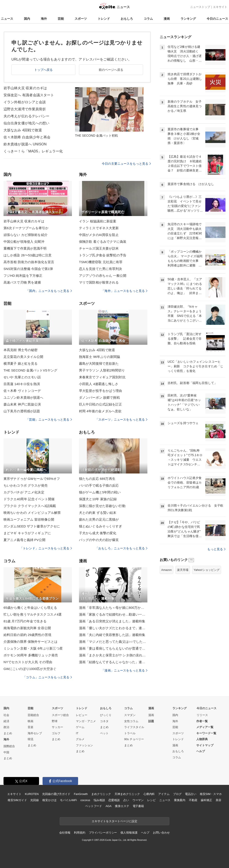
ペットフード (94, 806)
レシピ (151, 800)
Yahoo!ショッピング (207, 570)
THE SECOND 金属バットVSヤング (30, 370)
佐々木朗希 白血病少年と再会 (27, 137)
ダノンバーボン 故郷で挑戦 (99, 397)
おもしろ (127, 19)
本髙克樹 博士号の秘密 (21, 350)
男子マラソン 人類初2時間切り (102, 370)
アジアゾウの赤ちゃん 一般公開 (103, 276)
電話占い (191, 794)
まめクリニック (101, 794)
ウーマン (138, 800)
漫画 (167, 19)
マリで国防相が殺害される (99, 282)
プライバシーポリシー (103, 833)
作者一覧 (202, 721)
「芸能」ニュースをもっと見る (49, 420)
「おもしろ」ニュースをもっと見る (121, 548)
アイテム (164, 794)
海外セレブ (35, 733)
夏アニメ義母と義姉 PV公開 (24, 540)
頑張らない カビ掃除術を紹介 (26, 235)
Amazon (166, 570)
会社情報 (65, 833)
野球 (55, 721)
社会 (6, 715)
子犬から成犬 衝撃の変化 (98, 533)
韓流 (30, 739)
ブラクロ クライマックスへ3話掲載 (30, 506)
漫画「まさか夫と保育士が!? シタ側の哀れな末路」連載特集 (113, 655)
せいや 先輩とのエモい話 (22, 377)
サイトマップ (205, 745)
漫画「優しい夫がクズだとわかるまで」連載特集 (113, 628)
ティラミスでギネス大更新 (99, 228)
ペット (104, 733)
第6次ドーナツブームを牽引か (26, 228)
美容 (218, 800)
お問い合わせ (161, 833)
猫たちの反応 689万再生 (97, 479)
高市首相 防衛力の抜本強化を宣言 (29, 262)
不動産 (193, 800)
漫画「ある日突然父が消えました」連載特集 (112, 621)
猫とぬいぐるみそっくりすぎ (101, 526)
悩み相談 (99, 800)
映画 (30, 721)
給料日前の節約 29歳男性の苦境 (27, 635)
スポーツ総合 (60, 715)
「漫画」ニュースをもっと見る (124, 670)
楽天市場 (183, 570)
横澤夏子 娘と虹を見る (21, 363)
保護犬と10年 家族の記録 (98, 499)
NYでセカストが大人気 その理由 (28, 662)
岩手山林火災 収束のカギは (25, 88)
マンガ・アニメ (86, 721)
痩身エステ (122, 806)
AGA (108, 806)
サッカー (57, 727)
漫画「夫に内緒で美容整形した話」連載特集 (112, 635)
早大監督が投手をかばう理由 (101, 391)
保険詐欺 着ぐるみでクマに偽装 (103, 242)
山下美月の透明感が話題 (22, 411)
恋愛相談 (114, 800)
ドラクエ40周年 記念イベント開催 (29, 499)
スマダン (130, 715)
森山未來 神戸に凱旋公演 (22, 404)
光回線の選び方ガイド (56, 794)
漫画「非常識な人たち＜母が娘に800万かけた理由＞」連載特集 (113, 608)
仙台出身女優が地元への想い (27, 123)
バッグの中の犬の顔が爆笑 (99, 540)
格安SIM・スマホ (211, 794)
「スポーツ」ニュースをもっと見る (121, 420)
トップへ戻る (44, 70)
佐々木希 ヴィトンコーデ (22, 391)
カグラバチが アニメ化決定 (24, 492)
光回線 (35, 800)
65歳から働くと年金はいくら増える (30, 608)
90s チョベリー (134, 739)
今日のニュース (217, 19)
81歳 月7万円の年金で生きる (25, 621)
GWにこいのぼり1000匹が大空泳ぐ (30, 669)
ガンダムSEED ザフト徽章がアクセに (32, 526)
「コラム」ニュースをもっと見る (47, 677)
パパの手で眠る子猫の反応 (99, 485)
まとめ (8, 733)
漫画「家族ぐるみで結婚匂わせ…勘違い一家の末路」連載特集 (113, 614)
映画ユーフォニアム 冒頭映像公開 (29, 519)
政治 (6, 727)
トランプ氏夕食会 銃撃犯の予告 (103, 255)
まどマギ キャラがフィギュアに (27, 533)
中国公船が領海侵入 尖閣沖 (24, 242)
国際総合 (9, 746)
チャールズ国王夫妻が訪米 (99, 248)
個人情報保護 (129, 833)
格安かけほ (49, 800)
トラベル (130, 733)
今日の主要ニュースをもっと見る (126, 164)
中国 (6, 752)
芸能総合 (33, 715)
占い (126, 800)
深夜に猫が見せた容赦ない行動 (102, 506)
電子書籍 (138, 806)
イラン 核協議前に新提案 (98, 221)
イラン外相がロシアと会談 (25, 102)
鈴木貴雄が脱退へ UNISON (25, 144)
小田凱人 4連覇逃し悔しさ (99, 384)
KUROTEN (32, 794)
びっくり (106, 715)
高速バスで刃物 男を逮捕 (22, 282)
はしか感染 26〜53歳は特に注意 (28, 255)
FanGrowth (81, 794)
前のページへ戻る (111, 70)
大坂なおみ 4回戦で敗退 (23, 130)
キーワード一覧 (206, 733)
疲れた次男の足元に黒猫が (99, 519)
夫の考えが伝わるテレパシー (27, 116)
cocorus (85, 800)
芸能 (61, 19)
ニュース (7, 19)
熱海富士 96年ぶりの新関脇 (100, 357)
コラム (148, 19)
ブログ (177, 794)
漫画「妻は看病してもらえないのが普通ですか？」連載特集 (113, 648)
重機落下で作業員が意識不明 (25, 248)
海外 (44, 19)
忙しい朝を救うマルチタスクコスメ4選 (33, 614)
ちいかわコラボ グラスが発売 (26, 485)
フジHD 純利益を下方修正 (23, 276)
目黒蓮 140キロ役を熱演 (22, 384)
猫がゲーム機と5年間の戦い (100, 492)
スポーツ (81, 19)
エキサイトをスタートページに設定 (114, 821)
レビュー (82, 715)
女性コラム (131, 721)
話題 (151, 721)
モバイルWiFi (68, 800)
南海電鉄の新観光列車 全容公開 (27, 628)
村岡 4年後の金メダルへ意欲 (100, 411)
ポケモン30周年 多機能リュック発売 (31, 655)
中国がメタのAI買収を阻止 (99, 235)
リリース (202, 715)
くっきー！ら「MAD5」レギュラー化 (33, 151)
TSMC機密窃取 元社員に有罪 (101, 262)
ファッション (84, 745)
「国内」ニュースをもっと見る (49, 291)
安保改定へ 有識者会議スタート (29, 95)
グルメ (80, 739)
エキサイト (220, 7)
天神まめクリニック (127, 794)
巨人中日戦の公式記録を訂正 (101, 404)
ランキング (188, 19)
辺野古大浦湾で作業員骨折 (25, 109)
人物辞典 (202, 739)
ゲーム (80, 727)
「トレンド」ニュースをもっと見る (46, 548)
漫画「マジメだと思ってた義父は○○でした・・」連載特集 (113, 642)
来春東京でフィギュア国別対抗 (102, 377)
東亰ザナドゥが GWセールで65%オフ (32, 479)
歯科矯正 (206, 800)
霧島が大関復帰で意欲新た (99, 363)
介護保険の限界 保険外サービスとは (30, 642)
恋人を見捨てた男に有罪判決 (101, 269)
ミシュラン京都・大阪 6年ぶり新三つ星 (33, 648)
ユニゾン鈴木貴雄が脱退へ (23, 397)
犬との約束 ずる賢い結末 (98, 513)
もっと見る (216, 549)
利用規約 (80, 833)
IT (77, 733)
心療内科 (149, 794)
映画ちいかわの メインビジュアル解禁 (32, 513)
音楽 (30, 727)
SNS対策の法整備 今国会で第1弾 (28, 269)
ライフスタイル (134, 727)
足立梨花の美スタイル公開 (23, 357)
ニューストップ (200, 7)
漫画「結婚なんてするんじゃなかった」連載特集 (113, 662)
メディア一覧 (205, 727)
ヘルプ (201, 751)
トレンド (104, 19)
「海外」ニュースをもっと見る (124, 291)
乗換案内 (180, 800)
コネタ (104, 721)
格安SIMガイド (17, 800)
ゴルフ (56, 733)
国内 (27, 19)
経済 (6, 721)
